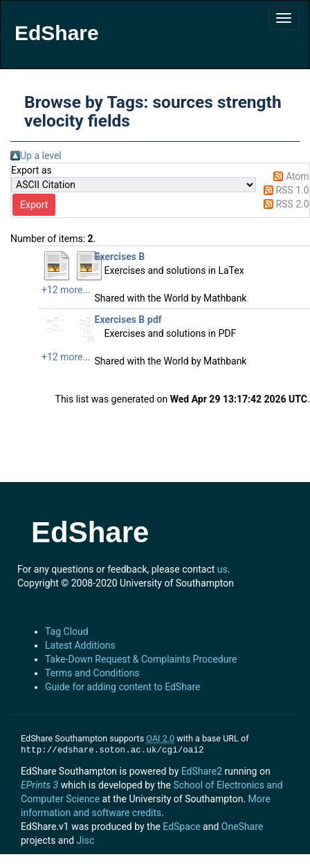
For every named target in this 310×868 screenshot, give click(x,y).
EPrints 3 (39, 785)
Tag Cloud (67, 631)
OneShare (242, 827)
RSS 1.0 (292, 190)
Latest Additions (80, 645)
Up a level (41, 156)
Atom (298, 176)
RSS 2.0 (292, 204)
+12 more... (66, 290)
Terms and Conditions (92, 673)
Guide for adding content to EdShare (123, 687)
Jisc (86, 840)
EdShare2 (202, 771)
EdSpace (181, 827)
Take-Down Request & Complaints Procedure (141, 659)
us (222, 569)
